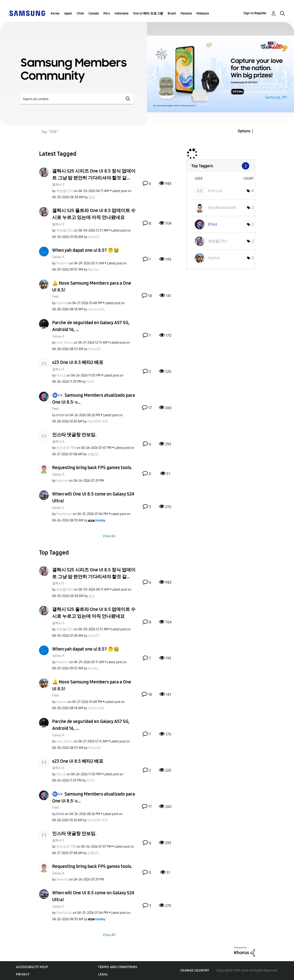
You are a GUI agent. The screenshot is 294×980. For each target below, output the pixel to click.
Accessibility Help (32, 967)
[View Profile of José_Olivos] (65, 343)
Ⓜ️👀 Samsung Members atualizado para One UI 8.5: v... (93, 399)
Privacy (23, 974)
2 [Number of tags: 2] (253, 208)
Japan (68, 13)
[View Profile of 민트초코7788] (66, 448)
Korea (55, 13)
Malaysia (203, 13)
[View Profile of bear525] (94, 237)
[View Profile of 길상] (92, 197)
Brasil (172, 13)
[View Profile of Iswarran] (62, 481)
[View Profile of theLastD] (94, 349)
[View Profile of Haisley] (100, 520)
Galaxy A (58, 257)
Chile (80, 13)
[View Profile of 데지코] (61, 375)
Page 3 (235, 105)
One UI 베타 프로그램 (148, 13)
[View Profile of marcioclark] (96, 309)
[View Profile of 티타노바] (215, 191)
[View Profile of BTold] (60, 415)
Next (285, 74)
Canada (94, 13)
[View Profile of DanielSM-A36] (98, 421)
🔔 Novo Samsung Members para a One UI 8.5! (92, 286)
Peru (107, 13)
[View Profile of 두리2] (91, 382)
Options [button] (244, 131)
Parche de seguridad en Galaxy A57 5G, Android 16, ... (91, 326)
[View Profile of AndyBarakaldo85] (222, 208)
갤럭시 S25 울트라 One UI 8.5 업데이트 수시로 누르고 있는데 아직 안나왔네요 (94, 214)
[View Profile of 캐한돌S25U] (65, 191)
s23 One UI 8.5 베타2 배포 (78, 362)
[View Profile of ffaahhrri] (62, 263)
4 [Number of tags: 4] (253, 191)
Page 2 (220, 105)
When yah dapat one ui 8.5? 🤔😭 (86, 250)
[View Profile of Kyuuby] (93, 270)
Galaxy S (58, 508)
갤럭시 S (58, 185)
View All (109, 536)
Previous (155, 74)
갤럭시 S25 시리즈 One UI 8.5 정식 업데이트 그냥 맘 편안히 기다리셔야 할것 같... (94, 174)
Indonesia (122, 13)
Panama (186, 13)
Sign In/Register (255, 13)
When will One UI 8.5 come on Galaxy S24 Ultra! (93, 497)
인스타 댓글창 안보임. (74, 435)
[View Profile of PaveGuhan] (64, 514)
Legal (103, 974)
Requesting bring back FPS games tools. (92, 467)
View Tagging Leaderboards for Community (221, 166)
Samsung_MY (276, 97)
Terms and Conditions (118, 967)
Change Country (195, 970)
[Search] (77, 99)
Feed (55, 297)
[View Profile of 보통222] (93, 454)
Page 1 (199, 105)
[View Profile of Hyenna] (62, 303)
